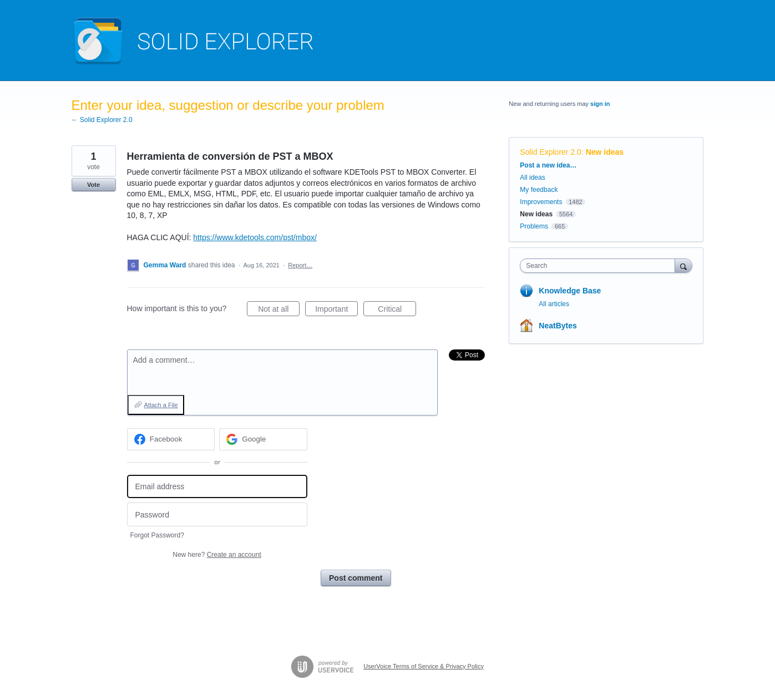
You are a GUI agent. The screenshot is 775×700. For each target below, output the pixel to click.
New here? (217, 555)
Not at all (279, 311)
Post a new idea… (548, 165)
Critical (397, 311)
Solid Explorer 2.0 (551, 152)
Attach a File (161, 405)
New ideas (605, 152)
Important (336, 311)
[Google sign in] (263, 439)
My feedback (539, 190)
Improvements (541, 202)
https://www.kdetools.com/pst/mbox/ (255, 237)
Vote (93, 185)
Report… (300, 265)
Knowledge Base (570, 291)
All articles (554, 304)
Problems (534, 226)
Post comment (356, 578)
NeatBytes (558, 326)
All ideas (532, 177)
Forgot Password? (157, 535)
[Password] (217, 514)
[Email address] (217, 487)
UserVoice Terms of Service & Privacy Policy (424, 666)
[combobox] (600, 266)
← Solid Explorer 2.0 (102, 120)
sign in (600, 104)
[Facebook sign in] (171, 439)
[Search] (683, 265)
